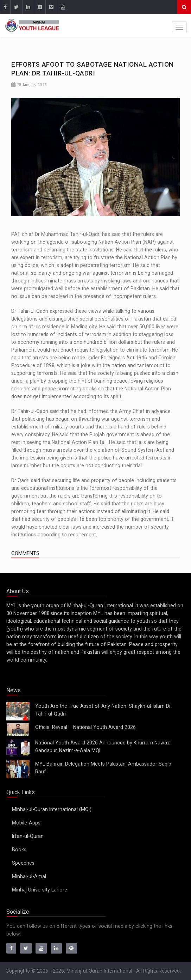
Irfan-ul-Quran (28, 836)
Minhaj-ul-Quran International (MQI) (52, 809)
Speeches (23, 863)
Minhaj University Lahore (40, 890)
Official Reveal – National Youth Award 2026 (85, 727)
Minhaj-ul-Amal (29, 876)
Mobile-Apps (26, 823)
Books (19, 850)
